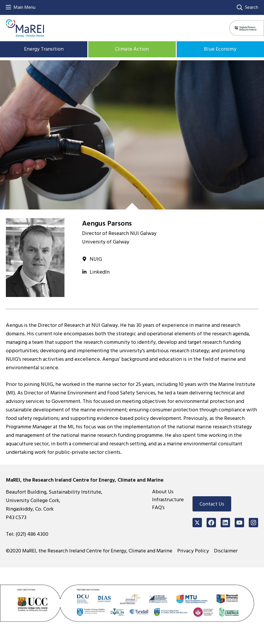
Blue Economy (220, 49)
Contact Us (212, 504)
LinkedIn (100, 272)
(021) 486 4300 (32, 534)
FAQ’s (158, 508)
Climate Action (132, 49)
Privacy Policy (193, 551)
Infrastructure (168, 500)
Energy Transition (44, 49)
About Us (163, 492)
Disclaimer (226, 551)
